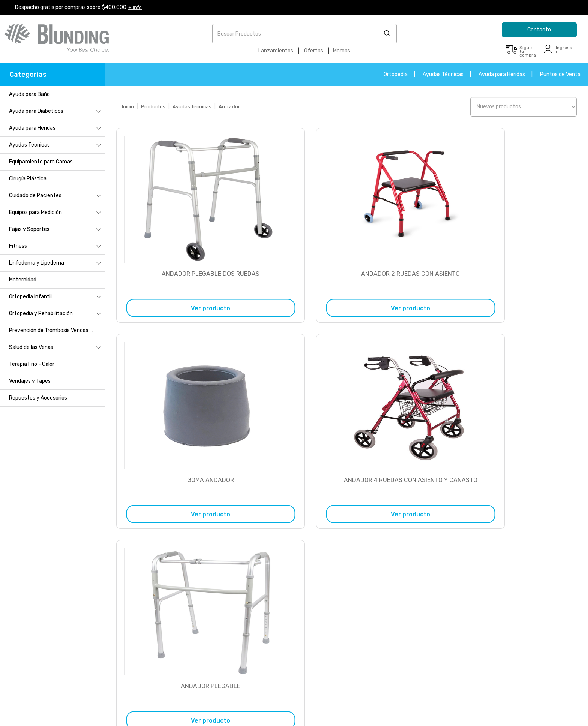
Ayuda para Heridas (502, 74)
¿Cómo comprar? (55, 591)
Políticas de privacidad (61, 632)
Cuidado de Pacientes (35, 195)
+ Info (135, 7)
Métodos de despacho (60, 622)
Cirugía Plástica (28, 179)
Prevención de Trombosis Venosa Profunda (57, 330)
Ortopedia (396, 74)
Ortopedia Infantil (30, 297)
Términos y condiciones (62, 643)
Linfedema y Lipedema (37, 263)
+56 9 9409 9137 (205, 645)
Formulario (482, 582)
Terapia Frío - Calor (32, 364)
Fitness (18, 246)
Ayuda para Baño (29, 94)
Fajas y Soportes (29, 229)
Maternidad (23, 280)
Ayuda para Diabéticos (36, 111)
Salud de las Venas (31, 347)
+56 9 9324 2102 (205, 634)
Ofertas (314, 51)
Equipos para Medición (35, 212)
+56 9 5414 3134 (204, 624)
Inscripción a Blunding (62, 580)
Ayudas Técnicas (443, 74)
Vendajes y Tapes (30, 381)
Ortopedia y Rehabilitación (41, 314)
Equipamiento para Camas (41, 162)
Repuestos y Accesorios (38, 398)
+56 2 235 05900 (208, 589)
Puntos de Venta (560, 74)
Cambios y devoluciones (63, 611)
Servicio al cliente (55, 601)
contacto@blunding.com (498, 598)
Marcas (342, 51)
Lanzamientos (276, 51)
